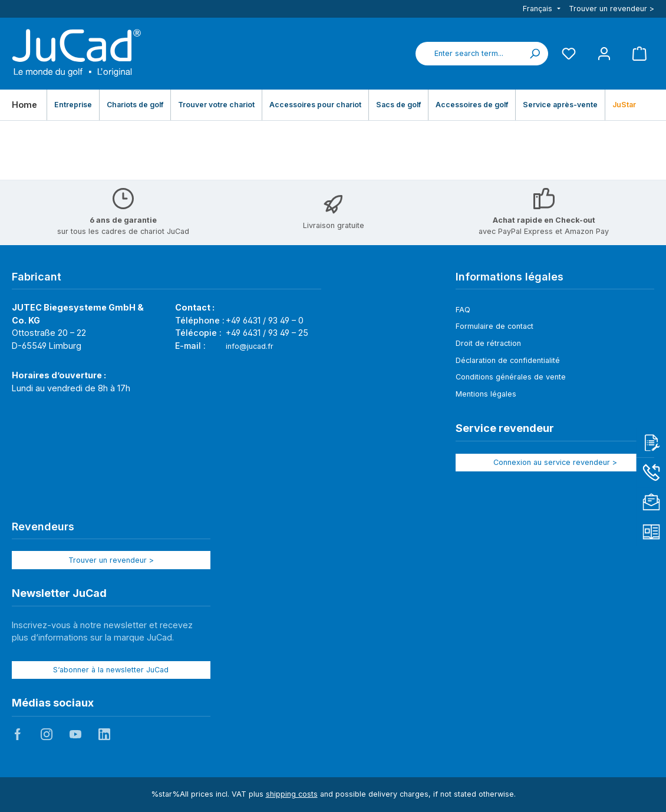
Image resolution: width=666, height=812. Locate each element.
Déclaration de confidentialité (508, 360)
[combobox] (469, 54)
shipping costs (292, 794)
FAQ (463, 310)
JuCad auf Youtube (75, 734)
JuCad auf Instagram (47, 734)
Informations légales (510, 277)
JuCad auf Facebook (18, 734)
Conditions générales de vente (511, 377)
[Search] (535, 54)
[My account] (604, 53)
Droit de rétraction (488, 343)
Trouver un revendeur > (611, 9)
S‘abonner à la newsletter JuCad (111, 670)
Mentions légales (486, 394)
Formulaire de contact (494, 326)
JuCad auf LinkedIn (104, 734)
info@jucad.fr (250, 346)
